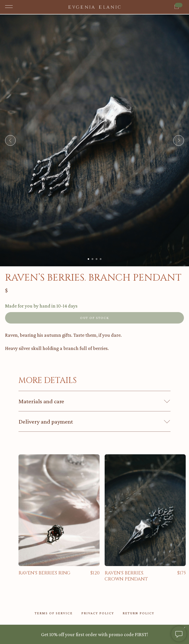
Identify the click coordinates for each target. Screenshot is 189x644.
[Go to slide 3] (97, 259)
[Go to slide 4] (101, 259)
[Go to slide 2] (92, 259)
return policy (138, 613)
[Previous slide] (10, 140)
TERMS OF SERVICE (54, 613)
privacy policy (98, 613)
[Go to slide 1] (88, 259)
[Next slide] (179, 140)
